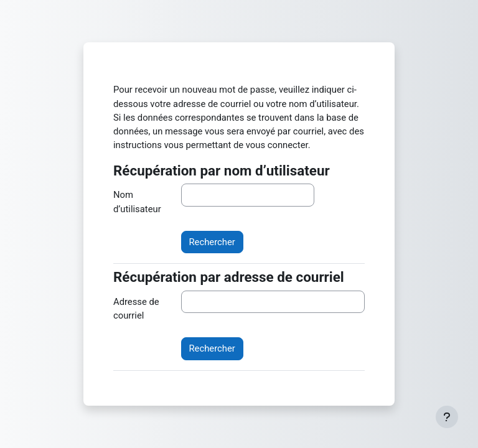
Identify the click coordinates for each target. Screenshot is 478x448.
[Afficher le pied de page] (447, 417)
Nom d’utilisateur (137, 202)
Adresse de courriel (136, 309)
